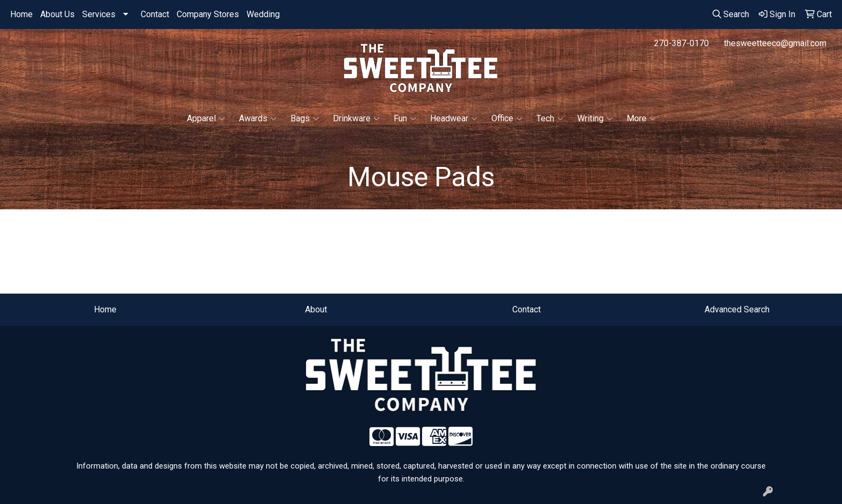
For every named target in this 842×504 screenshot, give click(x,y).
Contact (155, 14)
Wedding (263, 14)
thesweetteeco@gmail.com (775, 43)
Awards (258, 119)
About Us (57, 14)
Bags (305, 119)
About (316, 309)
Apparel (206, 119)
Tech (550, 119)
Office (507, 119)
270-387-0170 (681, 43)
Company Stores (208, 14)
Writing (595, 119)
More (641, 119)
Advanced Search (737, 309)
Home (21, 14)
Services (99, 14)
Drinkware (356, 119)
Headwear (454, 119)
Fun (405, 119)
